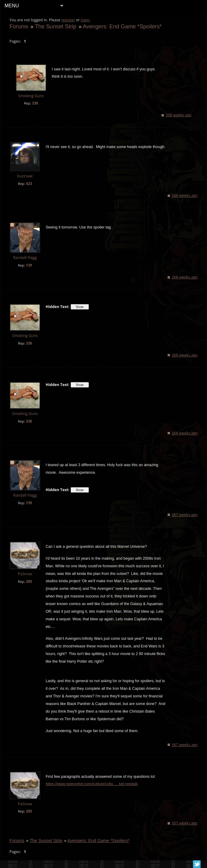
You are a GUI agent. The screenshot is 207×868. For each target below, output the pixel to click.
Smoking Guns (31, 96)
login (85, 20)
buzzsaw (25, 176)
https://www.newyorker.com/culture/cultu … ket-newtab (92, 784)
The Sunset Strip (56, 26)
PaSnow (25, 574)
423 (29, 184)
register (68, 20)
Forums (19, 26)
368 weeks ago (179, 115)
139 (29, 265)
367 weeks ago (185, 515)
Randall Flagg (25, 258)
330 (35, 103)
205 (29, 581)
